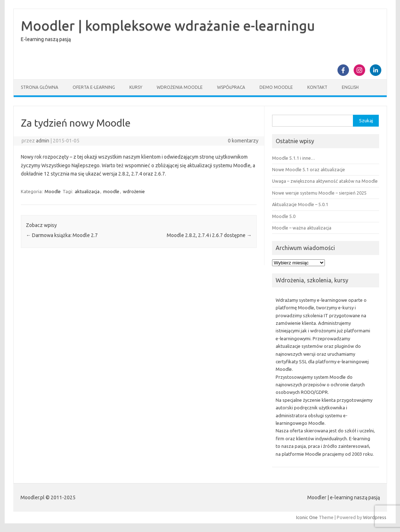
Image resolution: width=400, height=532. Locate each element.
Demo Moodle (276, 87)
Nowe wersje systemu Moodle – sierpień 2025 (319, 193)
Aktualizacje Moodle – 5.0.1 (300, 204)
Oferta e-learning (94, 87)
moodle (111, 191)
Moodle (53, 191)
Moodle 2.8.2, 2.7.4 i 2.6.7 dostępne (209, 235)
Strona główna (40, 87)
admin (43, 141)
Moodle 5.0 (284, 216)
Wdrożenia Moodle (180, 87)
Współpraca (231, 87)
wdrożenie (134, 191)
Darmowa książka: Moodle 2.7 (62, 235)
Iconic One (307, 517)
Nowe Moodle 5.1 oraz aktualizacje (309, 169)
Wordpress (375, 517)
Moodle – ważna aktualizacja (302, 228)
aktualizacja (87, 191)
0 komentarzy (243, 141)
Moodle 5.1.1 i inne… (293, 158)
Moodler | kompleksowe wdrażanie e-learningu (168, 26)
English (350, 87)
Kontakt (317, 87)
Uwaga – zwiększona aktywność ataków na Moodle (325, 181)
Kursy (136, 87)
